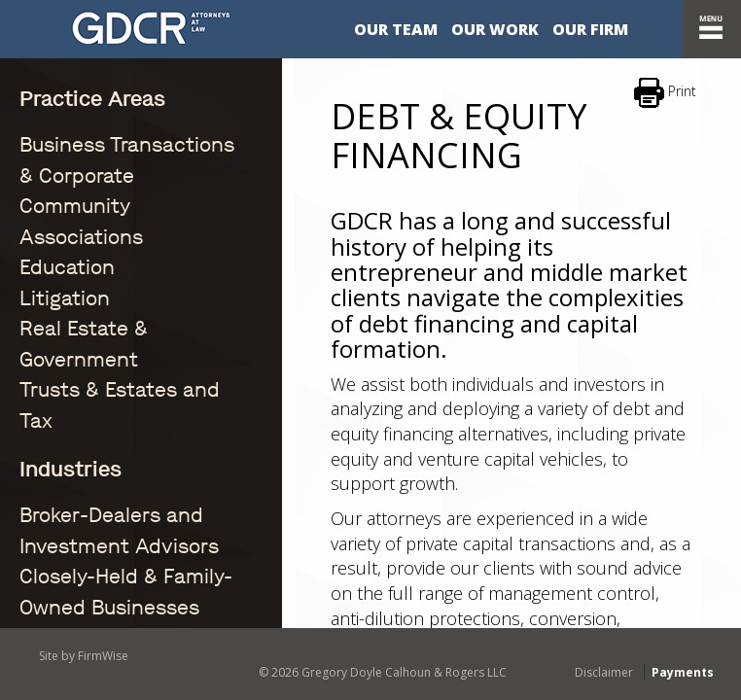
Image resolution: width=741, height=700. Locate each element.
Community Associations (100, 155)
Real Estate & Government (105, 215)
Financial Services (78, 498)
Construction (62, 417)
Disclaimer (604, 672)
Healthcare (55, 519)
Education (52, 175)
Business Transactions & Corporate (133, 135)
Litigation (50, 196)
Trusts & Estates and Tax (100, 236)
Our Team (396, 29)
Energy (41, 478)
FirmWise (103, 656)
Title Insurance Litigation (100, 580)
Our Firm (590, 29)
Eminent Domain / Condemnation (127, 457)
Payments (683, 672)
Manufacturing (67, 539)
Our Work (495, 29)
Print (665, 93)
